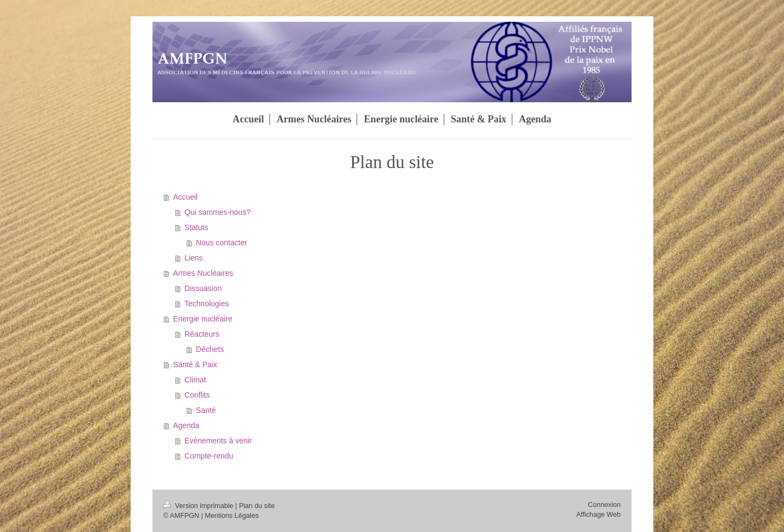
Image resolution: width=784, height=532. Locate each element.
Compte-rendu (209, 456)
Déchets (210, 349)
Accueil (185, 197)
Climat (195, 380)
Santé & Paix (195, 364)
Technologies (207, 304)
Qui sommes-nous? (218, 212)
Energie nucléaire (203, 319)
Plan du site (257, 506)
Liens (194, 258)
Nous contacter (222, 243)
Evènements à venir (218, 441)
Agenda (186, 425)
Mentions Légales (232, 516)
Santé (206, 410)
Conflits (197, 395)
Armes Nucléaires (203, 273)
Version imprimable (199, 506)
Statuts (197, 227)
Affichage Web (599, 515)
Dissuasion (203, 288)
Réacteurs (202, 334)
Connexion (604, 505)
